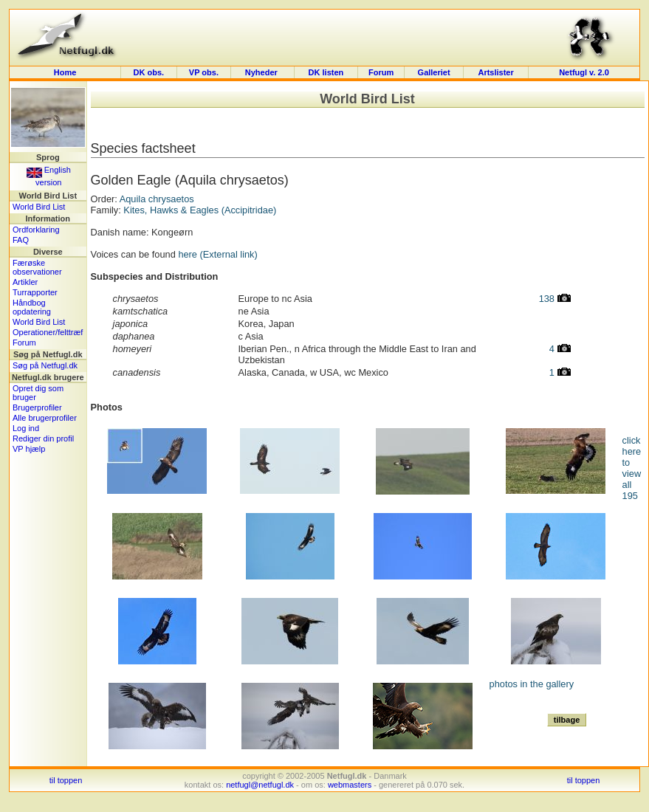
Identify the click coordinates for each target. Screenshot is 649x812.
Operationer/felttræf (48, 332)
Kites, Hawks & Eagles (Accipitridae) (200, 210)
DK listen (326, 72)
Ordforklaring (36, 230)
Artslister (495, 72)
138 (555, 299)
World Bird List (39, 207)
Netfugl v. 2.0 (584, 72)
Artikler (25, 282)
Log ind (26, 428)
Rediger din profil (43, 438)
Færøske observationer (37, 267)
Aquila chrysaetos (157, 199)
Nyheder (262, 72)
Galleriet (434, 72)
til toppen (66, 780)
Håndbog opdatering (32, 307)
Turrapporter (35, 292)
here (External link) (217, 254)
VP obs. (204, 72)
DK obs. (149, 72)
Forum (381, 72)
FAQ (21, 240)
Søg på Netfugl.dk (45, 365)
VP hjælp (29, 449)
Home (65, 72)
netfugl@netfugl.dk (260, 785)
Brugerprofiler (37, 407)
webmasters (350, 785)
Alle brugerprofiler (45, 418)
